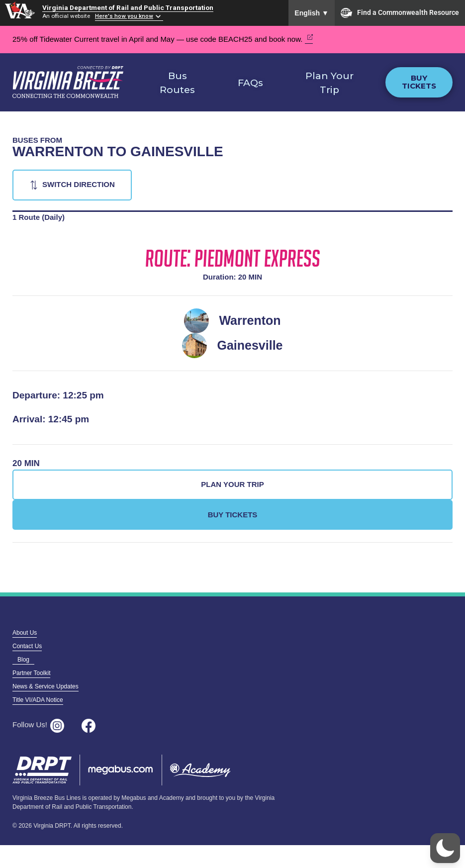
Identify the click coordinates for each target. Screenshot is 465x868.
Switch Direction (79, 184)
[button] (445, 848)
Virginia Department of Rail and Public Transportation (128, 7)
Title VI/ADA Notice (38, 700)
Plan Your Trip (329, 83)
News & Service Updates (46, 686)
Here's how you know (124, 16)
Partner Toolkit (31, 673)
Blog (23, 660)
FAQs (250, 83)
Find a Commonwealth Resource (400, 13)
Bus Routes (177, 83)
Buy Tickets (419, 82)
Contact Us (27, 646)
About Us (25, 633)
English (312, 13)
